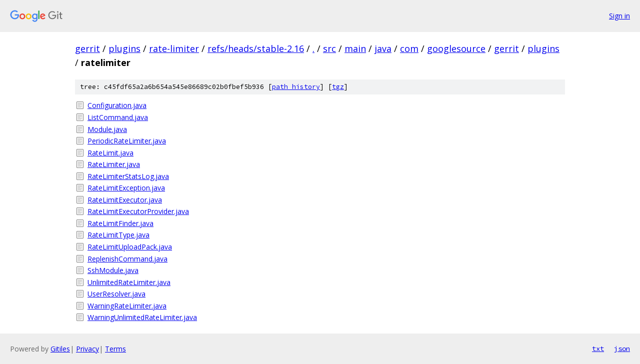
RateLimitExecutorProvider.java (138, 211)
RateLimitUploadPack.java (130, 247)
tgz (338, 87)
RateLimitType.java (118, 235)
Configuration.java (117, 105)
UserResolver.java (116, 294)
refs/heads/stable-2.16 (256, 48)
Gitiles (60, 349)
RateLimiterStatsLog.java (128, 176)
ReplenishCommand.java (127, 259)
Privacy (87, 349)
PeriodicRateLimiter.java (127, 141)
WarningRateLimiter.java (127, 306)
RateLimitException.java (126, 188)
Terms (115, 349)
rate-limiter (174, 48)
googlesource (456, 48)
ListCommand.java (118, 117)
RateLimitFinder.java (120, 223)
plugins (124, 48)
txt (598, 348)
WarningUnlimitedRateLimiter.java (142, 317)
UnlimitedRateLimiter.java (129, 282)
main (355, 48)
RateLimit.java (110, 153)
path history (296, 87)
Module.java (107, 129)
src (329, 48)
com (409, 48)
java (383, 48)
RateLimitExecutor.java (125, 200)
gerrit (87, 48)
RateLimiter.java (114, 164)
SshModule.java (113, 270)
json (622, 348)
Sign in (619, 16)
